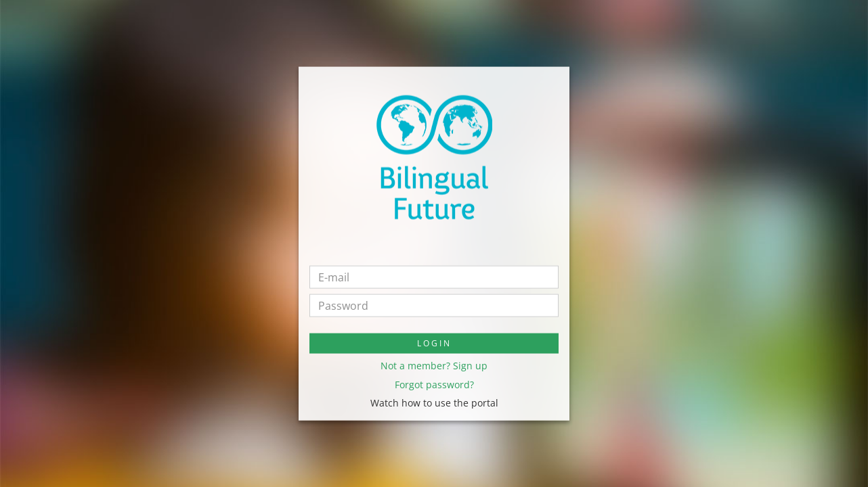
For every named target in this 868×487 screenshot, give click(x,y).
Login (434, 343)
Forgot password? (434, 384)
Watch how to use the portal (434, 403)
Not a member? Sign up (434, 366)
